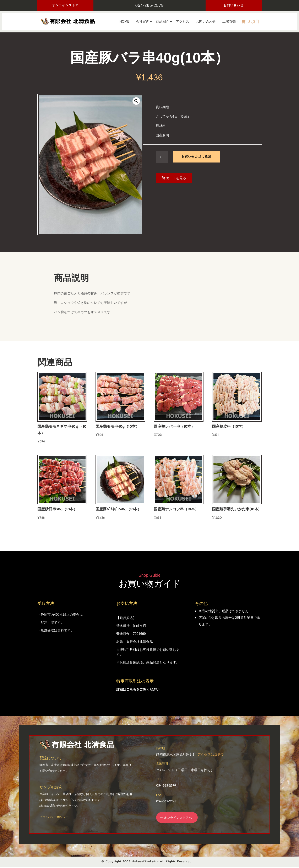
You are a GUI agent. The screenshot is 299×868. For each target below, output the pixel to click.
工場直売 (229, 22)
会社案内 (143, 22)
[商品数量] (162, 157)
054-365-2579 (150, 5)
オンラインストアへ (179, 818)
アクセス (183, 22)
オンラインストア (65, 5)
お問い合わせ (234, 5)
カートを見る (176, 178)
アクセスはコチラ (211, 755)
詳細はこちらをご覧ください (138, 689)
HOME (124, 22)
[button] (136, 101)
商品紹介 (163, 22)
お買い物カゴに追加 (196, 157)
